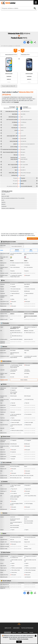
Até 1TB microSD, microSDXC (9, 119)
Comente (16, 102)
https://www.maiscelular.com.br (9, 3)
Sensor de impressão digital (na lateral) (9, 152)
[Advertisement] (19, 21)
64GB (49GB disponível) (9, 117)
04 (23, 50)
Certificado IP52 (9, 175)
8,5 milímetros (9, 122)
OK (19, 642)
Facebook (25, 42)
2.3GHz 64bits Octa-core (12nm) (9, 111)
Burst (31, 250)
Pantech (26, 261)
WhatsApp (32, 42)
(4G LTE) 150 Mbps (9, 147)
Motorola (12, 261)
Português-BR (7, 633)
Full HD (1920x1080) (9, 141)
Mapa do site (8, 628)
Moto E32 (17, 250)
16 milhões (9, 125)
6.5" (9, 133)
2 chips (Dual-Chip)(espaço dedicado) (9, 158)
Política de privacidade (27, 628)
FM (9, 162)
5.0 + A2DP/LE (9, 167)
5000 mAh (9, 155)
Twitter (28, 42)
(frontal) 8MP (9, 138)
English (14, 633)
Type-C (9, 170)
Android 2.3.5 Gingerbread (29, 314)
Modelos (9, 79)
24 (15, 50)
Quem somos (16, 628)
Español (20, 633)
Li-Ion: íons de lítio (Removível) (29, 186)
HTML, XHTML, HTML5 (9, 173)
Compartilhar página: (35, 42)
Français (25, 633)
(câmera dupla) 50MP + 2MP (9, 136)
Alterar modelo (3, 246)
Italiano (31, 633)
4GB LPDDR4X (9, 114)
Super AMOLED (29, 181)
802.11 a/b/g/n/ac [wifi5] (9, 164)
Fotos (9, 82)
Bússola (29, 183)
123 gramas (29, 178)
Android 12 (9, 144)
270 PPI (9, 130)
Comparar (9, 76)
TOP (19, 625)
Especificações (9, 74)
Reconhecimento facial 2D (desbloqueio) (9, 149)
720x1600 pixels (9, 128)
